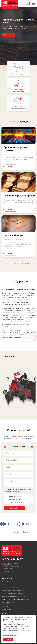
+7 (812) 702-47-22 (12, 559)
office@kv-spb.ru (9, 572)
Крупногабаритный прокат (13, 594)
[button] (11, 57)
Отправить (14, 508)
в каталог (8, 35)
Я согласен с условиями (18, 491)
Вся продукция (22, 263)
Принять (8, 639)
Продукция (7, 579)
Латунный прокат (9, 585)
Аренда (5, 606)
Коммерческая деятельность (15, 600)
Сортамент (10, 166)
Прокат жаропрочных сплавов (14, 597)
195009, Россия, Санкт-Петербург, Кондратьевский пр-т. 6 (12, 565)
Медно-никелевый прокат (12, 591)
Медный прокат (8, 582)
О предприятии (9, 603)
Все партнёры (21, 532)
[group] (9, 524)
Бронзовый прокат (9, 588)
